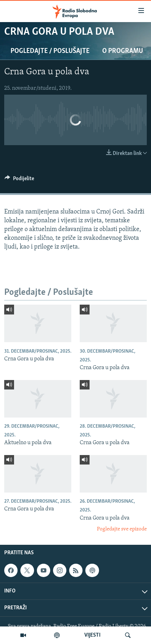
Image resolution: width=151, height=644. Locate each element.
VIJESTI (92, 635)
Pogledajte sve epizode (122, 529)
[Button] (19, 180)
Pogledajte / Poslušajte (50, 51)
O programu (123, 51)
